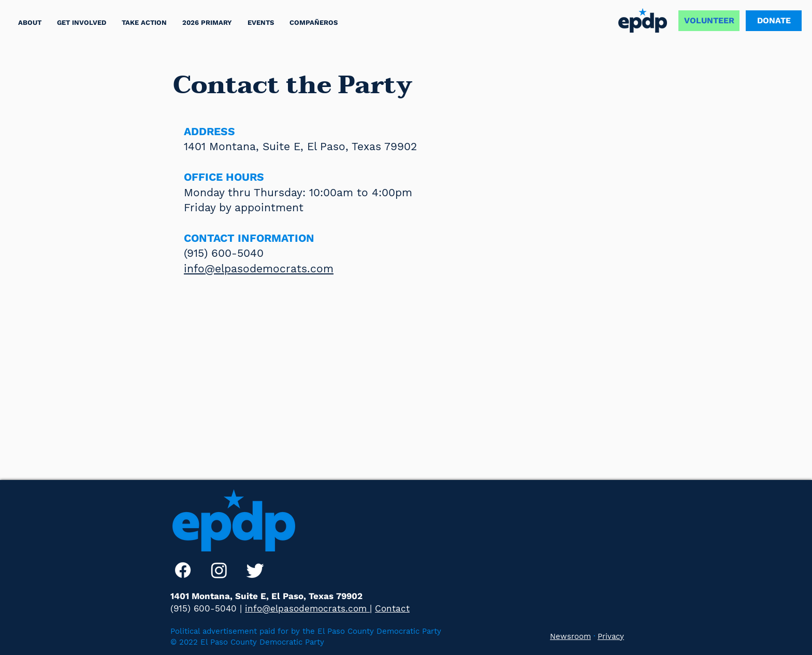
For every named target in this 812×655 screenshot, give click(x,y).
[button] (144, 23)
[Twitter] (255, 570)
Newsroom (570, 636)
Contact (392, 608)
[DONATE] (774, 21)
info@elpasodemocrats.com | (308, 608)
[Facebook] (183, 570)
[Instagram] (219, 570)
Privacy (611, 636)
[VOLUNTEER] (709, 21)
